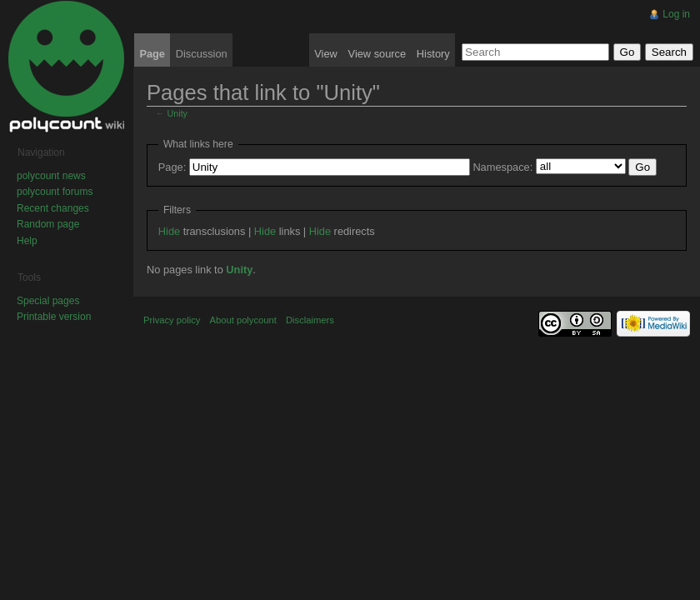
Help (27, 241)
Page (152, 54)
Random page (48, 224)
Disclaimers (310, 320)
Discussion (202, 54)
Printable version (54, 317)
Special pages (48, 301)
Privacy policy (172, 320)
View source (377, 54)
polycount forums (55, 192)
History (433, 54)
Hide (169, 231)
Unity (178, 113)
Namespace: (502, 167)
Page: (172, 167)
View (326, 54)
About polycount (243, 320)
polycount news (51, 176)
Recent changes (53, 208)
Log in (676, 14)
